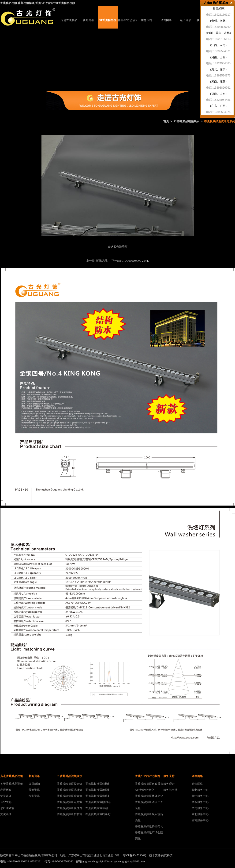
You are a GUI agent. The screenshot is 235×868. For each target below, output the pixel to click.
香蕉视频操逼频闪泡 (98, 802)
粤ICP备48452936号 (135, 855)
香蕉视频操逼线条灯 (98, 814)
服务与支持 (170, 790)
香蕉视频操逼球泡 (97, 808)
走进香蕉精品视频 (69, 24)
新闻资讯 (88, 20)
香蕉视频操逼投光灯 (70, 784)
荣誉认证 (6, 796)
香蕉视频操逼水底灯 (98, 796)
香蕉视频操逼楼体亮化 (149, 796)
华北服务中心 (200, 790)
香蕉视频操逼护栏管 (70, 814)
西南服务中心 (200, 820)
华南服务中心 (200, 808)
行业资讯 (34, 796)
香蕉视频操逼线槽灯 (98, 784)
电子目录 (186, 20)
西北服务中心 (200, 814)
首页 (166, 121)
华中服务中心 (200, 796)
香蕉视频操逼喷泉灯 (70, 796)
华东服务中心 (200, 802)
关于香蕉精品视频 (11, 784)
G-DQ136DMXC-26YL (135, 261)
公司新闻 (34, 784)
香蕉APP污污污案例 (127, 24)
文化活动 (6, 814)
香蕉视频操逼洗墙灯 (70, 790)
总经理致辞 (7, 808)
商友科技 (167, 855)
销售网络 (166, 20)
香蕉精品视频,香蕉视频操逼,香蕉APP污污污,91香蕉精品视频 (37, 3)
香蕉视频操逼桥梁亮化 (149, 826)
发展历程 (6, 790)
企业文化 (6, 802)
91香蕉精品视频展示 (108, 24)
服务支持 (147, 20)
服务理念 (169, 784)
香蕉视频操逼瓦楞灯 (70, 808)
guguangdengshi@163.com (98, 861)
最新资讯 (34, 790)
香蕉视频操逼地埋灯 (98, 790)
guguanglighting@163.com (129, 861)
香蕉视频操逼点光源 (70, 802)
